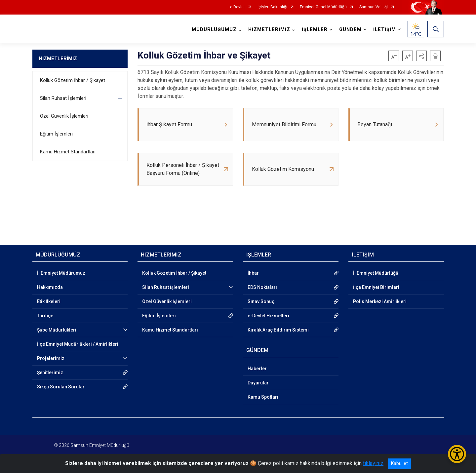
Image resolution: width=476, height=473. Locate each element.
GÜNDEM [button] (350, 30)
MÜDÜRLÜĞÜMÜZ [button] (214, 30)
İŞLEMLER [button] (315, 30)
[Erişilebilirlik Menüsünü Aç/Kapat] (457, 454)
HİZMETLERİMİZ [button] (269, 30)
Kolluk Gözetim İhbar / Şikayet (73, 80)
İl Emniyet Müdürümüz (61, 273)
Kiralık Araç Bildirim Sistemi (278, 330)
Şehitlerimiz (50, 373)
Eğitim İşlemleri (56, 134)
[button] (421, 56)
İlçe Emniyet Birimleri (376, 287)
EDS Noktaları (262, 287)
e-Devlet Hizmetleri (268, 316)
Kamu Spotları (263, 397)
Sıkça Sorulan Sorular (61, 387)
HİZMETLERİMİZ (58, 59)
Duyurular (258, 383)
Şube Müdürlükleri (57, 330)
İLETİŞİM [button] (385, 30)
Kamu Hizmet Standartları (68, 152)
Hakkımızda (50, 287)
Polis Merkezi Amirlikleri (380, 301)
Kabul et (399, 463)
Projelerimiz (51, 358)
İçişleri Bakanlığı (272, 7)
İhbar (253, 273)
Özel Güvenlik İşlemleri (64, 116)
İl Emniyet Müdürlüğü (376, 273)
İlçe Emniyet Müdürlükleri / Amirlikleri (78, 344)
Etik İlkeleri (49, 301)
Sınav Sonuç (261, 301)
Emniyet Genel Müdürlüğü (323, 7)
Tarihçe (45, 316)
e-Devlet (238, 7)
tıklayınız (373, 463)
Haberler (257, 369)
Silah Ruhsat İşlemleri (63, 98)
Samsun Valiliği (374, 7)
